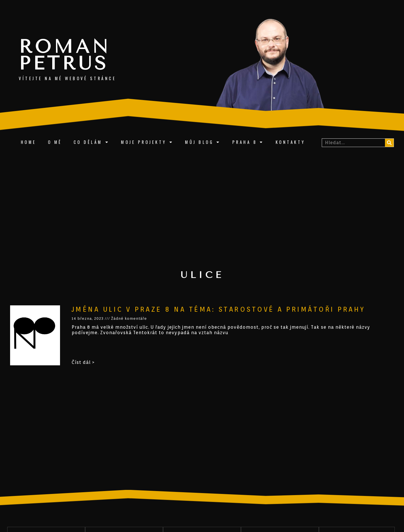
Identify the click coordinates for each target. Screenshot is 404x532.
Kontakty (290, 142)
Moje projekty (147, 142)
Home (29, 142)
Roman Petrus (65, 55)
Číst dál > (83, 362)
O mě (55, 142)
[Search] (389, 143)
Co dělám (92, 142)
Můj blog (203, 142)
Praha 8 (248, 142)
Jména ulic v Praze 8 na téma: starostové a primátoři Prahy (218, 309)
